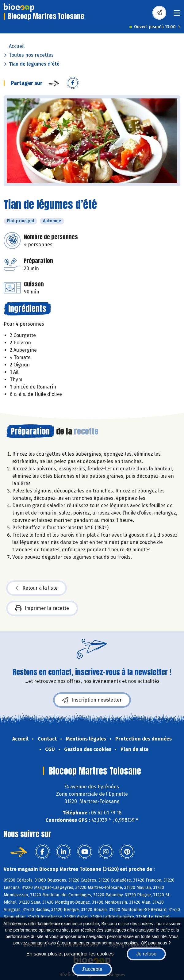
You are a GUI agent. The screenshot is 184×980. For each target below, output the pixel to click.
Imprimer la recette (42, 608)
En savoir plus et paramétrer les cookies (70, 954)
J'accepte (92, 969)
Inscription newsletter (92, 700)
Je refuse (146, 954)
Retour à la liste (36, 588)
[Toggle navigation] (177, 15)
